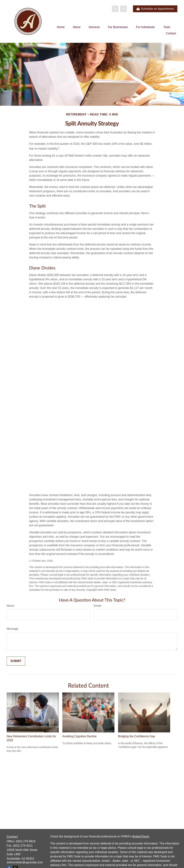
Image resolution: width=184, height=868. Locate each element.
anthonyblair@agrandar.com (25, 862)
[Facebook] (123, 9)
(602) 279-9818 (25, 841)
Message (12, 629)
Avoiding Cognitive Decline (79, 736)
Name (11, 606)
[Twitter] (115, 9)
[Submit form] (16, 661)
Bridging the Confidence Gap (136, 736)
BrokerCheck (141, 836)
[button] (61, 27)
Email (97, 606)
